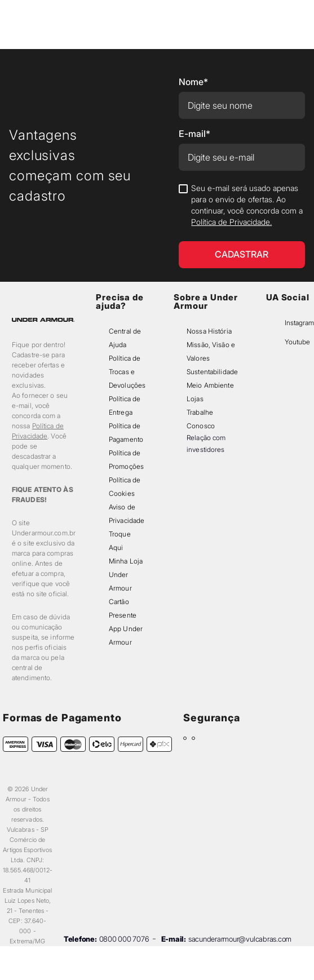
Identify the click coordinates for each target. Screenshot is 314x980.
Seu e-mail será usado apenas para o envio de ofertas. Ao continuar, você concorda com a (247, 205)
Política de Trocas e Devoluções (127, 372)
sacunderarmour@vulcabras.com (240, 939)
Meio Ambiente (210, 385)
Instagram (299, 323)
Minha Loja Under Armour (126, 575)
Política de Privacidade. (231, 222)
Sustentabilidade (212, 372)
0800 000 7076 (124, 939)
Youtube (297, 342)
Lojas (195, 399)
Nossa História (209, 331)
